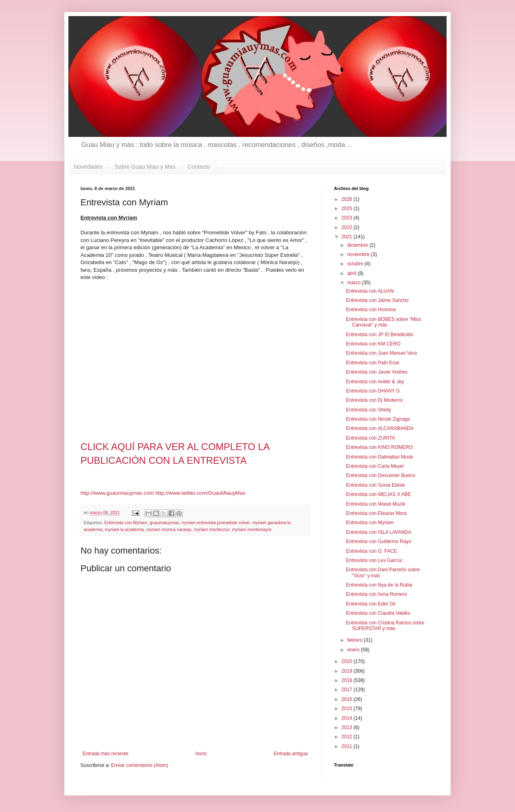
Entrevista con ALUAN (370, 291)
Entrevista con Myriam (126, 523)
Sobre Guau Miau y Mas (145, 167)
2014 (348, 718)
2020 (348, 661)
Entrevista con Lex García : (375, 560)
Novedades (88, 167)
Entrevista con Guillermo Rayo (379, 541)
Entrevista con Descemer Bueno (381, 475)
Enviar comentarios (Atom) (140, 765)
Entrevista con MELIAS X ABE (378, 494)
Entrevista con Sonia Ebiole (376, 485)
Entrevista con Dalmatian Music (380, 457)
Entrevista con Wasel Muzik (376, 504)
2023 (348, 218)
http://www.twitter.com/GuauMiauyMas (200, 493)
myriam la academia (125, 529)
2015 (348, 709)
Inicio (201, 754)
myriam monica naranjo (169, 529)
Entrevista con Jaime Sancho (377, 300)
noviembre (359, 254)
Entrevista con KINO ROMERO (379, 447)
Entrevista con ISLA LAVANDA (379, 532)
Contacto (199, 167)
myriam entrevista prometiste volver (216, 523)
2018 (348, 680)
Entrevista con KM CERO (373, 344)
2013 (348, 727)
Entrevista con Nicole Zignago (378, 419)
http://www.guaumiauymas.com (117, 493)
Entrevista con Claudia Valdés (378, 613)
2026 (348, 199)
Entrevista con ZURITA (371, 438)
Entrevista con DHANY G (373, 391)
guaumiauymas (164, 523)
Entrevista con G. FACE (372, 551)
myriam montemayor (251, 529)
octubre (356, 264)
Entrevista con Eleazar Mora (376, 513)
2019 (348, 671)
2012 (348, 737)
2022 (348, 227)
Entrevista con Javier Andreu (377, 372)
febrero (355, 640)
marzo (355, 283)
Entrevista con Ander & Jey (375, 382)
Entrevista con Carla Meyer (375, 466)
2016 (348, 699)
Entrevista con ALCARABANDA (380, 428)
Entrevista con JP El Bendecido (380, 335)
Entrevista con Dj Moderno (374, 400)
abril (352, 273)
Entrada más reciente (105, 754)
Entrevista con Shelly (369, 410)
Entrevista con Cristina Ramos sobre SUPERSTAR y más (385, 626)
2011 (348, 746)
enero (354, 650)
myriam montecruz (212, 529)
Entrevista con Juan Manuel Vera (381, 353)
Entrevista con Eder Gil (371, 604)
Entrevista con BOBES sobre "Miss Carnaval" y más (383, 322)
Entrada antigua (291, 754)
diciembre (358, 245)
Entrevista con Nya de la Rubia (379, 585)
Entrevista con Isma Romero (376, 594)
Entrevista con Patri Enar (373, 363)
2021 (348, 237)
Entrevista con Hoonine (371, 310)
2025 (348, 209)
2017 (348, 690)
